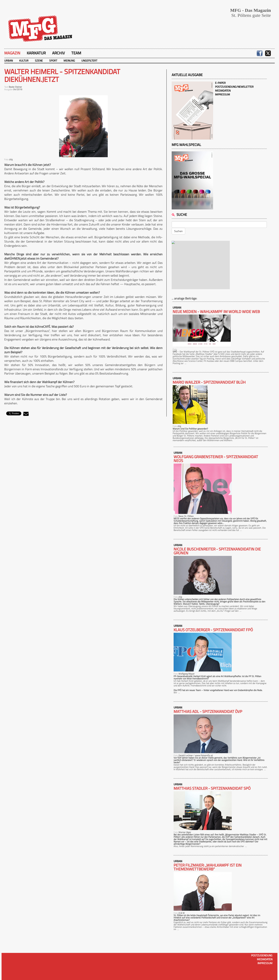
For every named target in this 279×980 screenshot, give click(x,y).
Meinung (69, 60)
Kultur (24, 60)
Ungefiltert (89, 60)
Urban (9, 60)
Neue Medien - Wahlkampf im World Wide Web (216, 312)
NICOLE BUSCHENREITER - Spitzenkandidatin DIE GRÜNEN (217, 551)
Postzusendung (262, 955)
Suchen (178, 231)
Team (76, 53)
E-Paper (220, 83)
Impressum (223, 94)
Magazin (12, 53)
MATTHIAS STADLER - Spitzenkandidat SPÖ (212, 788)
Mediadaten (223, 90)
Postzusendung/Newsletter (234, 87)
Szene (39, 60)
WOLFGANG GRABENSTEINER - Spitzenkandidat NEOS (216, 459)
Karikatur (36, 53)
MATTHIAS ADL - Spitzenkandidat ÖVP (208, 712)
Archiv (59, 53)
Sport (53, 60)
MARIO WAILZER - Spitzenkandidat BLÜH (209, 382)
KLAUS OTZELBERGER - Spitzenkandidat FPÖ (213, 630)
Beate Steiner (15, 87)
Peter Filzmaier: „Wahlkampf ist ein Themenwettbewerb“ (208, 867)
